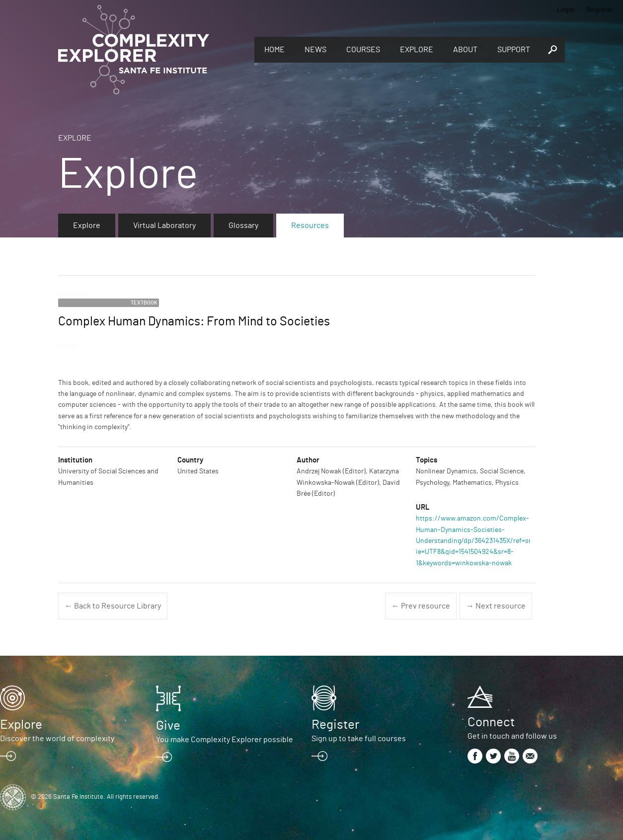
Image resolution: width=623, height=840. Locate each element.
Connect (491, 722)
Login (566, 10)
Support (514, 50)
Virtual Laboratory (164, 226)
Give (168, 726)
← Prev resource (421, 606)
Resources (310, 226)
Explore (417, 50)
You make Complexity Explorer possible (225, 740)
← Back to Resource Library (113, 606)
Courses (363, 50)
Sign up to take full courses (359, 739)
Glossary (243, 226)
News (315, 50)
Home (274, 50)
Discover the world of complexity (57, 739)
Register (600, 10)
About (465, 50)
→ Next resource (496, 606)
